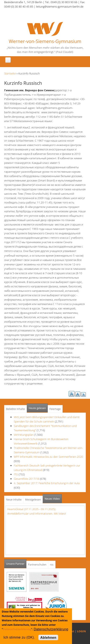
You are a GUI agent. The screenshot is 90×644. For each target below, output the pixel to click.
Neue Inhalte (14, 500)
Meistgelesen (33, 500)
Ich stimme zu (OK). (19, 637)
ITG (16, 474)
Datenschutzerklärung (17, 629)
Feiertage (55, 409)
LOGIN (81, 631)
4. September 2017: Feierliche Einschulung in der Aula (47, 483)
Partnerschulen (37, 565)
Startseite (10, 73)
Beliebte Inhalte (15, 409)
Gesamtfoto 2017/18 (26, 479)
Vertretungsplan (24, 435)
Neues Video (52, 499)
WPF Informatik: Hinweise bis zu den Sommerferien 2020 (48, 457)
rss (52, 565)
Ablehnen (48, 638)
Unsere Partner (16, 563)
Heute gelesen (37, 408)
